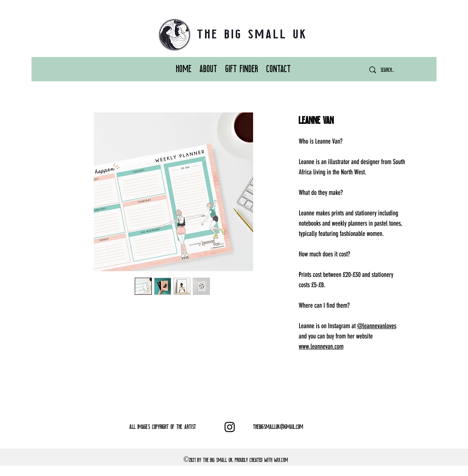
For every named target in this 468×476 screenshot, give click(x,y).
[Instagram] (230, 427)
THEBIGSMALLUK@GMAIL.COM (278, 427)
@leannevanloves (377, 326)
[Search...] (392, 70)
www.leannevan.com (321, 346)
